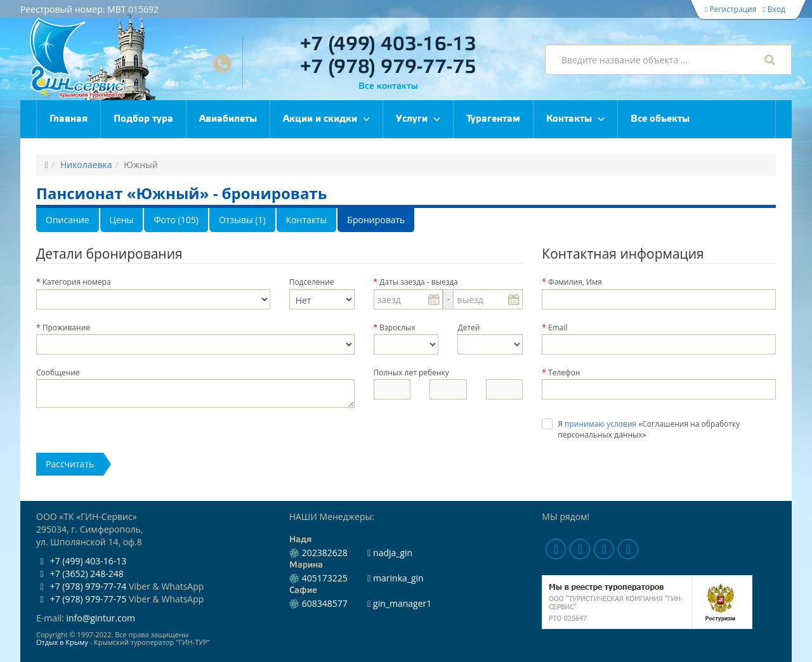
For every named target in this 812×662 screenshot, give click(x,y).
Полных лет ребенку (411, 373)
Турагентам (493, 119)
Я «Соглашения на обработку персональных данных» (649, 429)
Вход (774, 9)
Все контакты (388, 87)
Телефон (564, 373)
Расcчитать (70, 464)
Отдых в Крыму (62, 642)
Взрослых (397, 328)
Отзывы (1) (242, 220)
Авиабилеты (228, 119)
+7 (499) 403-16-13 (388, 45)
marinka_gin (395, 578)
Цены (122, 220)
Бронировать (376, 220)
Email (558, 328)
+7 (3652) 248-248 (80, 574)
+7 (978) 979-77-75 (388, 68)
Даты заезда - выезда (419, 282)
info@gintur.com (101, 618)
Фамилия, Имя (575, 282)
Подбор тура (143, 119)
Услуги (412, 119)
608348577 (325, 603)
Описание (68, 220)
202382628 (325, 553)
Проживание (66, 328)
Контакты (569, 119)
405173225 (325, 578)
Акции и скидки (320, 119)
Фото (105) (176, 220)
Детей (468, 328)
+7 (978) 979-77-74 (81, 586)
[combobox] (668, 60)
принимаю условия (600, 424)
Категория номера (77, 282)
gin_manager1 (399, 603)
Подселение (312, 282)
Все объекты (660, 119)
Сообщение (58, 373)
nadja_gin (390, 553)
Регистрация (730, 9)
